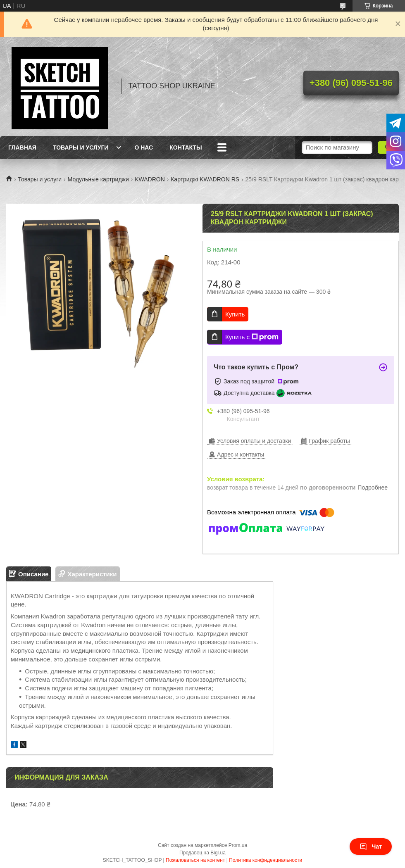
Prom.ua (238, 845)
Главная (22, 147)
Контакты (186, 147)
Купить (235, 314)
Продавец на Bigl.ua (202, 853)
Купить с (252, 337)
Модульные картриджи (98, 179)
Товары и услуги (81, 147)
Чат (371, 847)
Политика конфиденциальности (266, 860)
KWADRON (150, 179)
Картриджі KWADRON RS (205, 179)
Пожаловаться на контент (195, 860)
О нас (144, 147)
